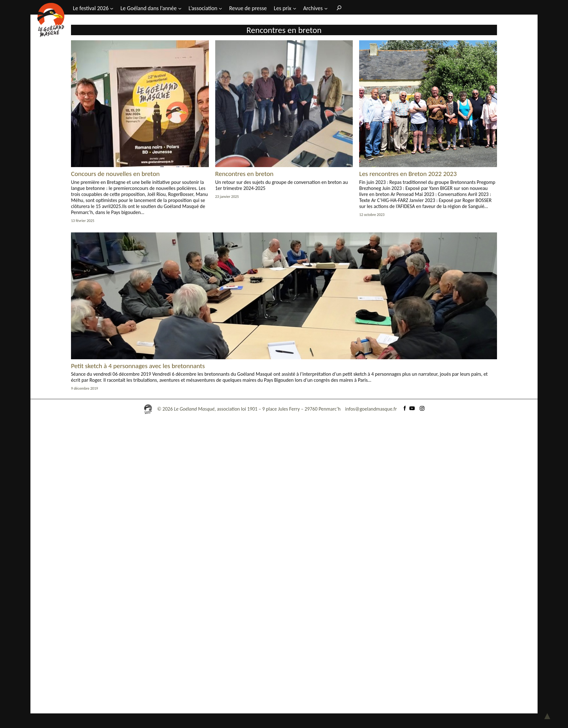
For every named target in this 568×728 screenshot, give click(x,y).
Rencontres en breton (244, 174)
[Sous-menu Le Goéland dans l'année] (180, 8)
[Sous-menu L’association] (220, 8)
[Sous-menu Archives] (326, 8)
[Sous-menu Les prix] (295, 8)
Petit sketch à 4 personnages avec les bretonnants (138, 366)
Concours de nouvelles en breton (115, 174)
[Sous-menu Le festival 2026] (112, 8)
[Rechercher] (338, 8)
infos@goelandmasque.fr (371, 409)
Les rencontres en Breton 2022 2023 (408, 174)
